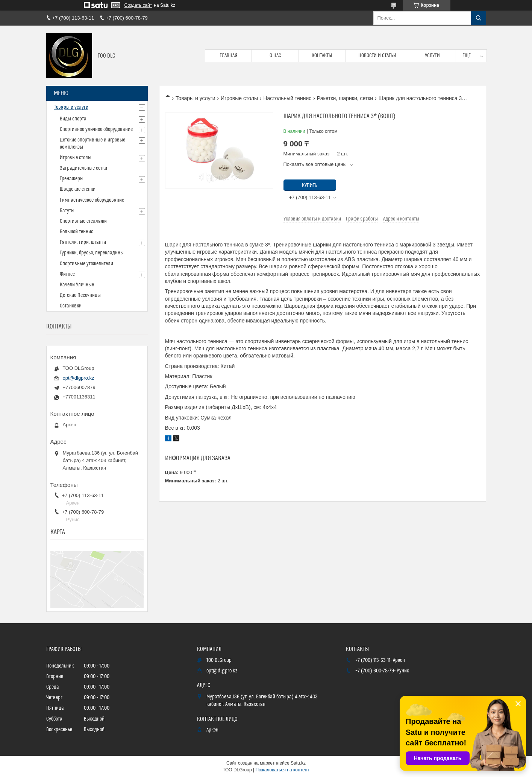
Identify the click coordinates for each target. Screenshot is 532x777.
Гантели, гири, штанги (83, 242)
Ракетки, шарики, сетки (345, 98)
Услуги (432, 56)
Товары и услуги (196, 98)
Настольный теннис (287, 98)
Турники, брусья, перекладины (92, 253)
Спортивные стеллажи (83, 221)
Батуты (67, 211)
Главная (229, 56)
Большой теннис (77, 232)
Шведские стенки (78, 189)
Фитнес (67, 274)
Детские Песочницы (80, 295)
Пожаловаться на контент (282, 770)
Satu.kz (298, 763)
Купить (310, 186)
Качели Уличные (77, 285)
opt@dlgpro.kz (79, 378)
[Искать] (479, 18)
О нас (275, 56)
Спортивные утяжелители (86, 264)
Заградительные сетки (83, 168)
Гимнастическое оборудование (92, 200)
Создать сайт (138, 5)
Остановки (71, 306)
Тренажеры (72, 179)
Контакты (322, 56)
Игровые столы (239, 98)
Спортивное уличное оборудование (96, 129)
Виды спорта (73, 119)
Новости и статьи (377, 56)
